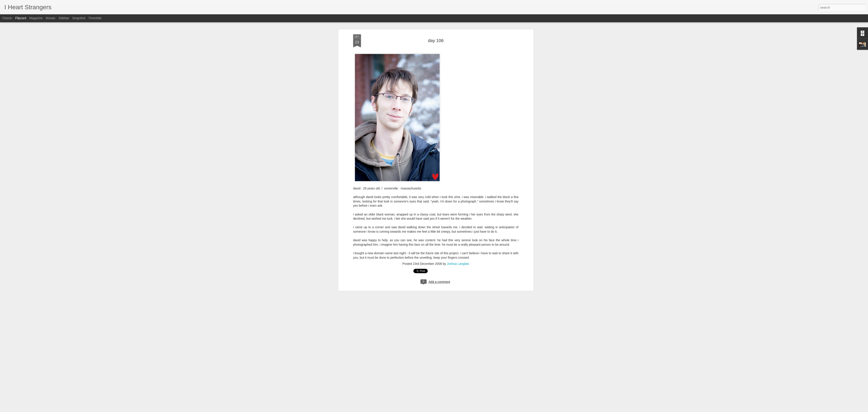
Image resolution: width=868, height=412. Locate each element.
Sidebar (64, 18)
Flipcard (21, 18)
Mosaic (50, 18)
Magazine (36, 18)
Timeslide (95, 18)
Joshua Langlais (458, 233)
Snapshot (79, 18)
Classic (7, 18)
